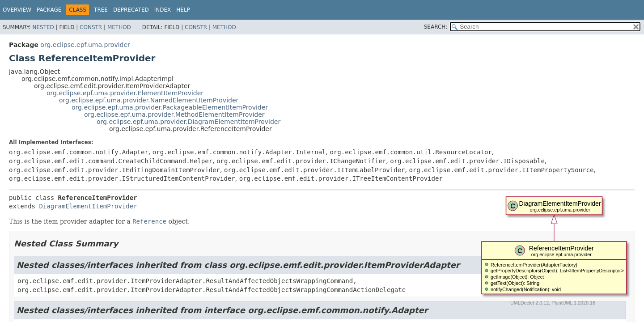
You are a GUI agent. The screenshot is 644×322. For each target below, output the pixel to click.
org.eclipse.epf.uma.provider (85, 45)
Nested (43, 27)
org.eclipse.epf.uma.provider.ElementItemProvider (125, 93)
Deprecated (131, 10)
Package (49, 10)
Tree (101, 10)
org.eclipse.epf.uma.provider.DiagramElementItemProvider (189, 122)
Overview (17, 10)
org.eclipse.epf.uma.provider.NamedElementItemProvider (149, 100)
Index (163, 10)
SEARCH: (436, 27)
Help (183, 10)
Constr (91, 27)
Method (119, 27)
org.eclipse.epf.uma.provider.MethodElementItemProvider (174, 114)
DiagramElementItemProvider (88, 206)
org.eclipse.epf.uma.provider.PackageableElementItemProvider (170, 107)
